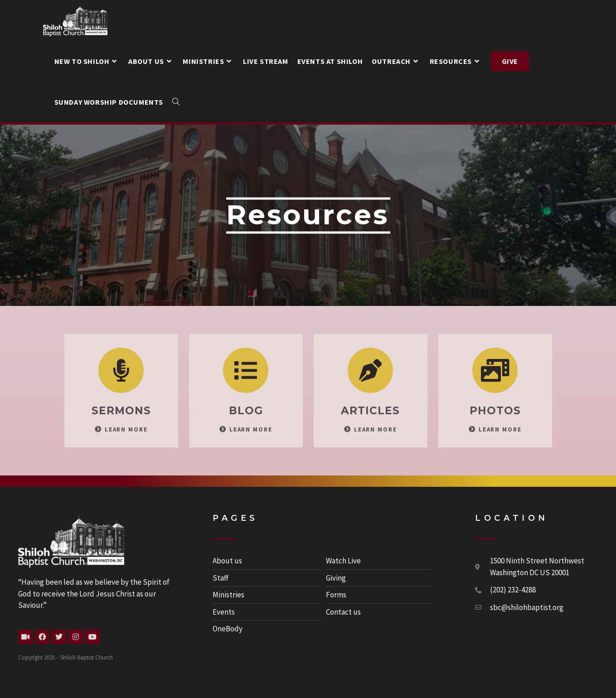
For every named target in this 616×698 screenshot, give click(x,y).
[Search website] (176, 102)
